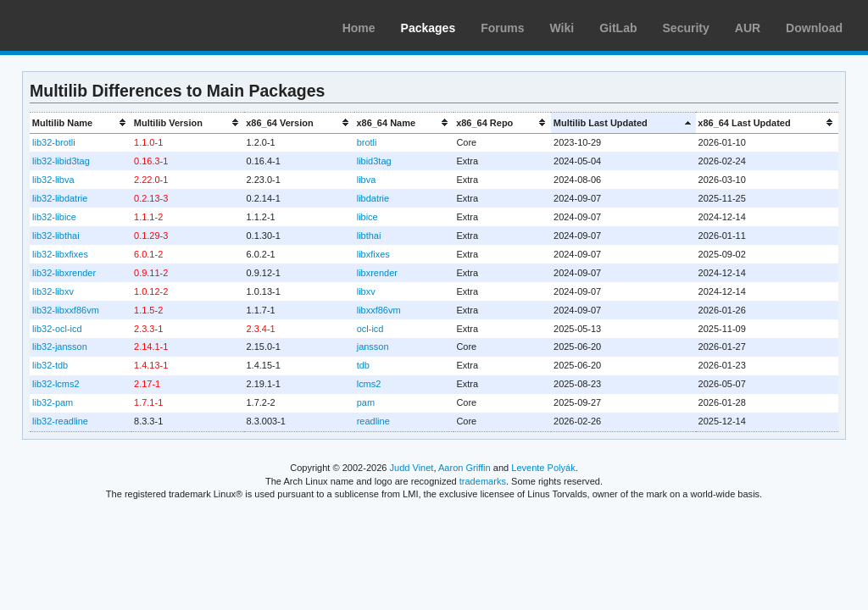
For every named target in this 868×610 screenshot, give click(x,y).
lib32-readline (60, 421)
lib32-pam (53, 402)
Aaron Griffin (465, 468)
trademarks (483, 481)
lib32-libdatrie (60, 198)
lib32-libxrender (64, 273)
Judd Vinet (412, 468)
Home (359, 28)
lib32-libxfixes (60, 254)
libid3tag (374, 161)
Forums (502, 28)
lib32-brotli (54, 142)
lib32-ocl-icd (57, 329)
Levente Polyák (543, 468)
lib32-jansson (60, 347)
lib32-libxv (53, 291)
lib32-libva (53, 180)
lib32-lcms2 (56, 384)
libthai (369, 236)
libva (367, 180)
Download (814, 28)
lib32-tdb (50, 365)
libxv (366, 291)
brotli (367, 142)
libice (367, 217)
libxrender (377, 273)
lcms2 (369, 384)
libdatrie (373, 198)
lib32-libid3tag (61, 161)
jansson (373, 347)
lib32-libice (54, 217)
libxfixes (373, 254)
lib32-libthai (56, 236)
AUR (748, 28)
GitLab (618, 28)
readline (373, 421)
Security (686, 28)
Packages (428, 28)
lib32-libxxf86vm (66, 310)
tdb (363, 365)
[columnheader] (81, 122)
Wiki (562, 28)
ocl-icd (370, 329)
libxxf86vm (379, 310)
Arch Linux (93, 25)
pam (366, 402)
